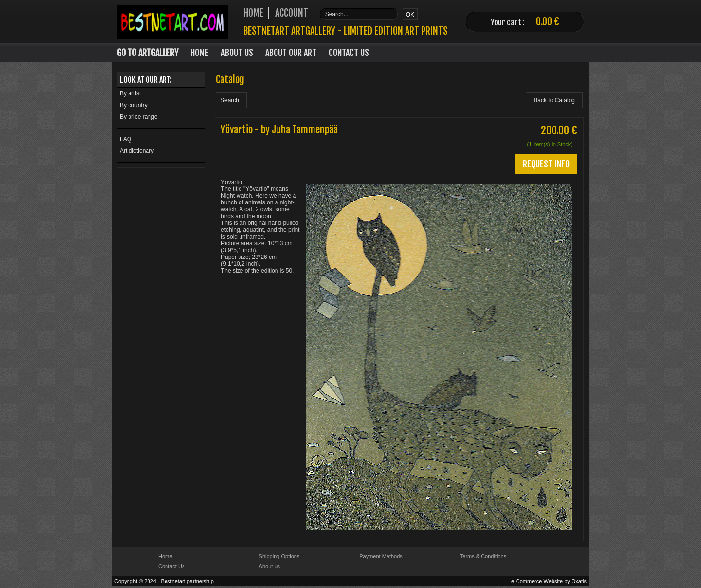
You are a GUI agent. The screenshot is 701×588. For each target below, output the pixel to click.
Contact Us (349, 53)
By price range (138, 117)
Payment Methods (381, 556)
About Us (237, 53)
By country (134, 105)
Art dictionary (137, 151)
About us (269, 566)
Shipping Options (279, 556)
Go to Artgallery (148, 53)
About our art (291, 53)
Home (200, 53)
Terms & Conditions (483, 556)
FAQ (126, 139)
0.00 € (548, 22)
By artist (130, 93)
